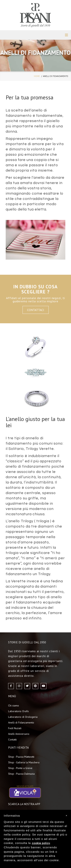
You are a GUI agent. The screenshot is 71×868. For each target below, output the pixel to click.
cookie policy (41, 843)
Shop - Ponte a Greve (20, 768)
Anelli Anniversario (19, 734)
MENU (66, 35)
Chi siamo (14, 706)
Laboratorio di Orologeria (23, 717)
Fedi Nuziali (15, 728)
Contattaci (36, 310)
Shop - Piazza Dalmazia (21, 774)
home (37, 76)
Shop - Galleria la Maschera (24, 762)
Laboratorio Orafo (18, 711)
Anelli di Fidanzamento (21, 723)
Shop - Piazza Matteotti (21, 757)
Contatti (12, 740)
